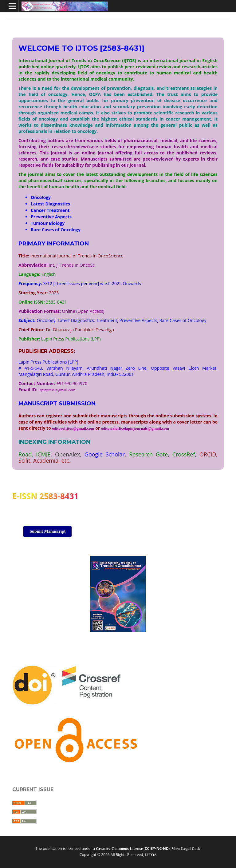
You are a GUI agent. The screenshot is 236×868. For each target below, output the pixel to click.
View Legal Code (186, 848)
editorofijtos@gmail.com (73, 428)
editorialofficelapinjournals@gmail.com (135, 428)
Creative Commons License (119, 848)
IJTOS (151, 855)
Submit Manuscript (47, 531)
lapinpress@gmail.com (57, 390)
